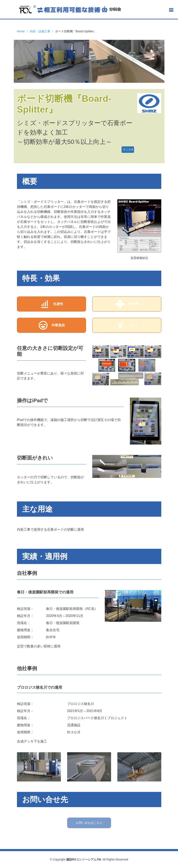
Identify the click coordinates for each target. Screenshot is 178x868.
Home (21, 31)
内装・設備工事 (40, 31)
